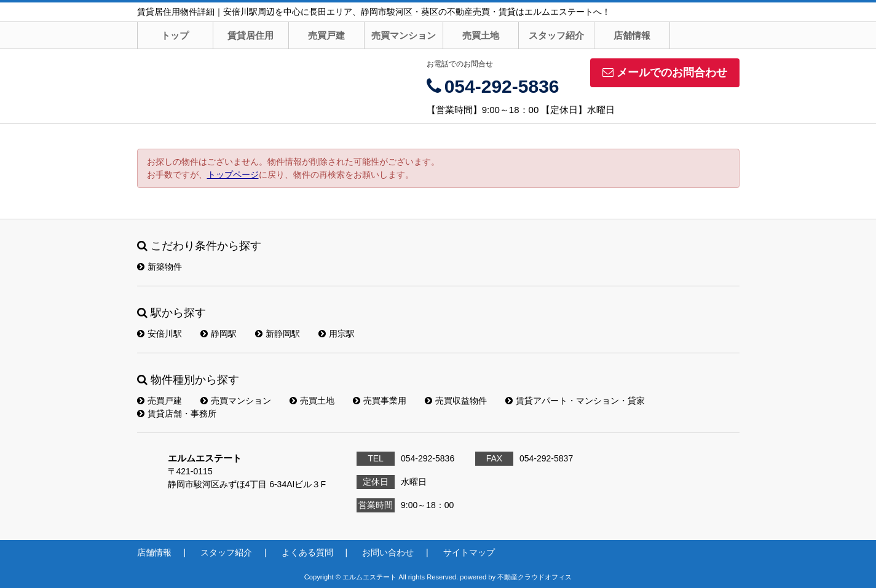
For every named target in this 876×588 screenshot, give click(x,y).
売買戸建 (326, 35)
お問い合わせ (388, 552)
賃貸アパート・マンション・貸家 (575, 401)
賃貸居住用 (251, 35)
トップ (175, 35)
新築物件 (160, 267)
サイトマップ (469, 552)
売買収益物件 (456, 401)
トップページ (233, 174)
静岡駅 (219, 334)
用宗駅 (337, 334)
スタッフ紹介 (556, 35)
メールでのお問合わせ (665, 73)
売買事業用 (380, 401)
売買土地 (481, 35)
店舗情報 (632, 35)
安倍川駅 (160, 334)
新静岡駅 (278, 334)
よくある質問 (307, 552)
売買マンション (404, 35)
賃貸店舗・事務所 (177, 414)
